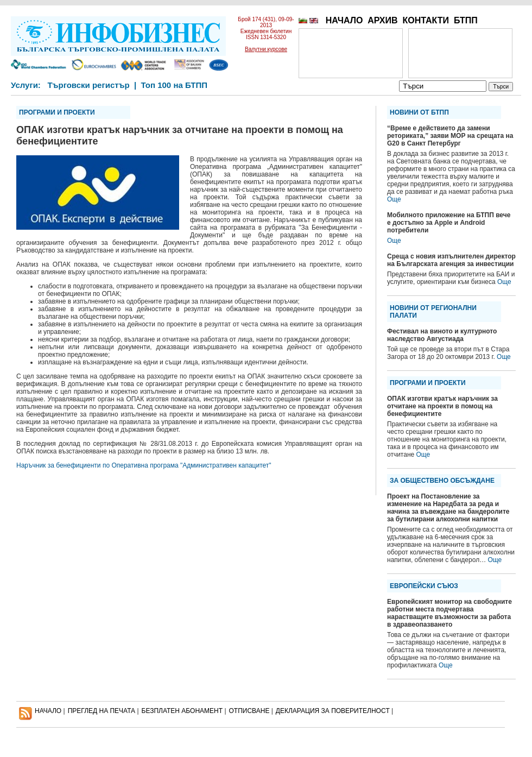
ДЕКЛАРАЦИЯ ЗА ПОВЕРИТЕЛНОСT (333, 711)
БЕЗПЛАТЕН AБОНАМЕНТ (182, 711)
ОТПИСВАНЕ (249, 711)
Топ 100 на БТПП (175, 85)
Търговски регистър (88, 85)
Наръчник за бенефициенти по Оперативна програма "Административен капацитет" (144, 465)
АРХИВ (382, 20)
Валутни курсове (266, 49)
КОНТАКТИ (426, 20)
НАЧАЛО (344, 20)
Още (394, 199)
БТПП (466, 20)
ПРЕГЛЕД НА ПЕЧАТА (102, 711)
